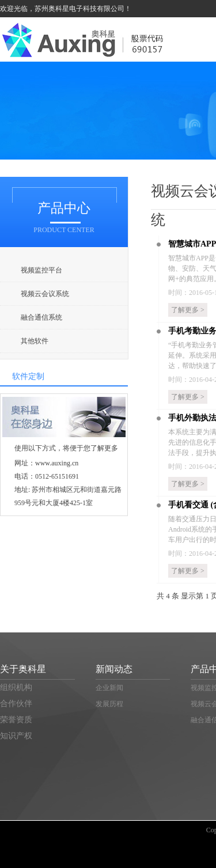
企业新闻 (109, 688)
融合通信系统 (41, 317)
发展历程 (109, 704)
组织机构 (16, 687)
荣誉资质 (16, 720)
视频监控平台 (41, 270)
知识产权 (16, 736)
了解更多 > (188, 310)
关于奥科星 (23, 669)
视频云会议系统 (46, 294)
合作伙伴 (16, 704)
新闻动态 (114, 669)
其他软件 (35, 341)
